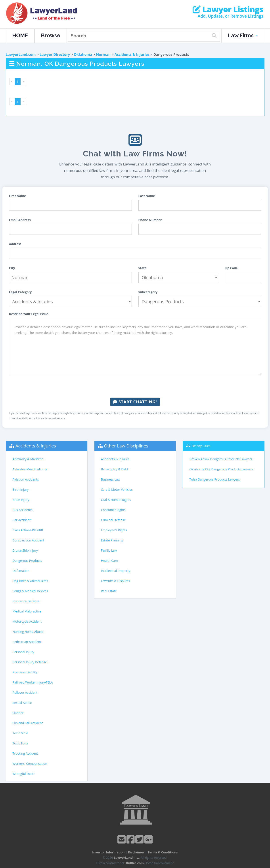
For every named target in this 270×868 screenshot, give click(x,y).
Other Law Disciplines (126, 446)
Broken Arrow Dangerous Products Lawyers (221, 459)
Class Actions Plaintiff (28, 530)
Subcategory (148, 292)
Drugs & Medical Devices (30, 591)
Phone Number (150, 220)
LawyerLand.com (21, 54)
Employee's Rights (114, 530)
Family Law (109, 550)
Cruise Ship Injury (25, 550)
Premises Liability (25, 672)
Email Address (20, 220)
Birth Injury (21, 489)
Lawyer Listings (228, 9)
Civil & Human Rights (116, 500)
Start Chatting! (135, 402)
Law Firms (243, 35)
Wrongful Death (24, 774)
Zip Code (231, 268)
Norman (103, 54)
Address (15, 244)
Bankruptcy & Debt (115, 469)
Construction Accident (28, 540)
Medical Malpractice (27, 611)
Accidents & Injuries (132, 54)
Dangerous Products (27, 561)
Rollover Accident (25, 692)
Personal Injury (23, 652)
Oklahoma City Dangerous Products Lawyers (221, 469)
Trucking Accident (25, 753)
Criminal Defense (113, 520)
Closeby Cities (200, 446)
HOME (20, 35)
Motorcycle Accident (27, 621)
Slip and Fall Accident (28, 723)
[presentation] (135, 387)
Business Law (111, 479)
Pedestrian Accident (27, 642)
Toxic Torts (20, 743)
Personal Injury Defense (30, 662)
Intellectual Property (116, 571)
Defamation (21, 571)
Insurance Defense (26, 601)
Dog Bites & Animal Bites (30, 581)
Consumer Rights (113, 510)
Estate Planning (112, 540)
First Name (18, 196)
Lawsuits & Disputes (116, 581)
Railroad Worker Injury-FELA (33, 682)
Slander (18, 713)
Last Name (147, 196)
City (12, 268)
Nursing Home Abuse (28, 632)
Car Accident (22, 520)
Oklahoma (83, 54)
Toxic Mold (20, 733)
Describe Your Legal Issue (29, 314)
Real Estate (109, 591)
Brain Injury (21, 500)
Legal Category (20, 292)
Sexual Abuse (22, 703)
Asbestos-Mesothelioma (30, 469)
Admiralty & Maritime (28, 459)
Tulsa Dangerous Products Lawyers (215, 479)
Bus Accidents (23, 510)
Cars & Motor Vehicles (117, 489)
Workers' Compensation (30, 764)
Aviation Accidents (26, 479)
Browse (51, 35)
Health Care (110, 561)
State (143, 268)
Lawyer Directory (55, 54)
